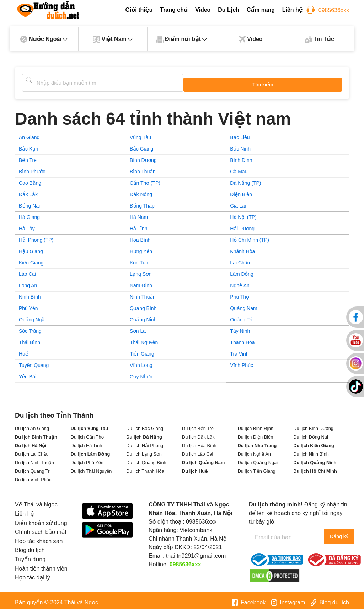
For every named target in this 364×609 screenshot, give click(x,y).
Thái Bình (30, 339)
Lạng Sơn (141, 271)
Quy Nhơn (141, 373)
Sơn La (138, 327)
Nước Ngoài (44, 39)
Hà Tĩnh (139, 225)
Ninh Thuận (143, 293)
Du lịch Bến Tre (198, 425)
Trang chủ (174, 10)
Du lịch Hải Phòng (145, 442)
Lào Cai (27, 271)
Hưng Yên (141, 248)
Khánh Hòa (242, 248)
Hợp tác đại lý (33, 574)
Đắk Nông (141, 191)
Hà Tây (27, 225)
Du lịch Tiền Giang (257, 468)
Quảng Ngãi (32, 316)
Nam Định (141, 282)
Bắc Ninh (240, 145)
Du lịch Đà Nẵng (144, 433)
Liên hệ (293, 10)
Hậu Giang (31, 248)
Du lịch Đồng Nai (311, 433)
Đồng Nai (29, 202)
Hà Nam (139, 214)
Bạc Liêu (240, 134)
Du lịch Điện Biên (256, 433)
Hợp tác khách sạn (39, 538)
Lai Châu (240, 259)
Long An (28, 282)
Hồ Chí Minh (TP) (250, 236)
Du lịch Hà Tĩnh (87, 442)
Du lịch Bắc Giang (145, 425)
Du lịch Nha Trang (257, 442)
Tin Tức (319, 39)
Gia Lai (238, 202)
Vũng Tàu (140, 134)
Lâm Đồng (242, 271)
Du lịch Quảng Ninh (315, 459)
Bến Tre (28, 157)
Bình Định (241, 157)
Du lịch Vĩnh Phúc (33, 476)
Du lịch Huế (195, 468)
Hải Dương (242, 225)
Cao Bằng (30, 179)
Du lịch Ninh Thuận (34, 459)
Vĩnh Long (141, 362)
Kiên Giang (31, 259)
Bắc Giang (141, 145)
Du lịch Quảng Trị (33, 468)
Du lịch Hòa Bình (199, 442)
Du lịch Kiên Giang (314, 442)
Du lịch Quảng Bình (146, 459)
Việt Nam (113, 39)
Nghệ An (240, 282)
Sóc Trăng (30, 327)
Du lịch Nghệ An (254, 450)
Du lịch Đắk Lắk (198, 433)
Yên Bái (28, 373)
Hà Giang (29, 214)
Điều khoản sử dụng (41, 519)
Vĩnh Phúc (242, 362)
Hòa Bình (140, 236)
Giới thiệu (139, 10)
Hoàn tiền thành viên (41, 565)
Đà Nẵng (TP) (245, 179)
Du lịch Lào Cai (198, 450)
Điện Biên (241, 191)
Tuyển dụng (30, 556)
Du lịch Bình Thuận (36, 433)
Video (203, 10)
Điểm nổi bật (182, 39)
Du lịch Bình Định (256, 425)
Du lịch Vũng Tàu (89, 425)
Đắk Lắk (28, 191)
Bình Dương (143, 157)
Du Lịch (229, 10)
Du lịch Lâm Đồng (90, 450)
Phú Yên (28, 305)
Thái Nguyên (144, 339)
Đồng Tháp (142, 202)
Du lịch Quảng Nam (203, 459)
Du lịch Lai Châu (32, 450)
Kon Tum (140, 259)
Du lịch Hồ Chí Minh (315, 468)
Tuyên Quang (34, 362)
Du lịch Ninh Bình (311, 450)
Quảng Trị (241, 316)
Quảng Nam (243, 305)
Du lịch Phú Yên (87, 459)
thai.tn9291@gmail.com (196, 552)
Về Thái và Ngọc (36, 501)
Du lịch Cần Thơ (87, 433)
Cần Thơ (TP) (145, 179)
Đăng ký (343, 534)
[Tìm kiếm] (29, 80)
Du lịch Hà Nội (31, 442)
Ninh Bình (30, 293)
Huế (24, 350)
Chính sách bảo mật (41, 528)
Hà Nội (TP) (243, 214)
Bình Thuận (143, 168)
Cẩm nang (261, 10)
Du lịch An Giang (32, 425)
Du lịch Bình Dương (313, 425)
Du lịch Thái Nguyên (91, 468)
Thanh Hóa (242, 339)
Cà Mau (239, 168)
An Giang (29, 134)
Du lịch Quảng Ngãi (258, 459)
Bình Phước (32, 168)
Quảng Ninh (143, 316)
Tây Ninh (240, 327)
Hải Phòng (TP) (36, 236)
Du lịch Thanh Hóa (145, 468)
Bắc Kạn (29, 145)
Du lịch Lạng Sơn (144, 450)
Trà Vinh (239, 350)
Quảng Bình (143, 305)
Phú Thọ (239, 293)
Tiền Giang (142, 350)
